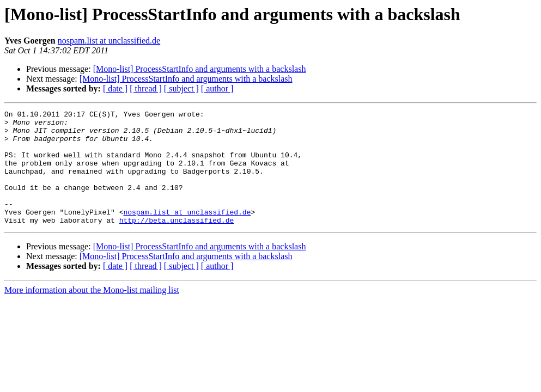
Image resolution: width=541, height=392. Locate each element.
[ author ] (217, 88)
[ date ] (115, 88)
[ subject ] (181, 88)
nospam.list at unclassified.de (109, 41)
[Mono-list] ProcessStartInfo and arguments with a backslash (200, 69)
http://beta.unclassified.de (177, 243)
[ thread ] (146, 88)
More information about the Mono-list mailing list (92, 313)
